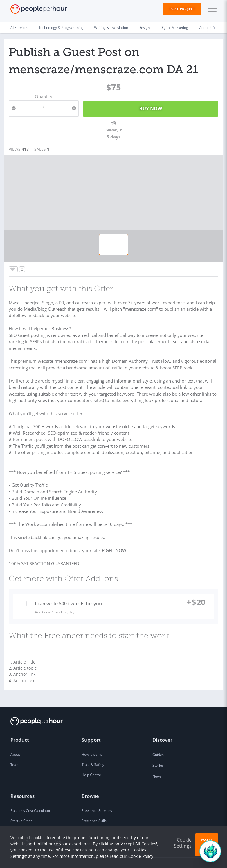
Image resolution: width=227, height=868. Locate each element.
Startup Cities (21, 807)
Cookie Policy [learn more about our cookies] (141, 856)
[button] (211, 9)
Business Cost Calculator (30, 797)
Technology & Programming (61, 27)
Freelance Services (97, 797)
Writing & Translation (111, 27)
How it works (92, 740)
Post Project (182, 9)
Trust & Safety (93, 751)
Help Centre (91, 761)
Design (144, 27)
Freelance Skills (94, 807)
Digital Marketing (174, 27)
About (15, 740)
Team (15, 751)
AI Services (19, 27)
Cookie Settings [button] (183, 843)
